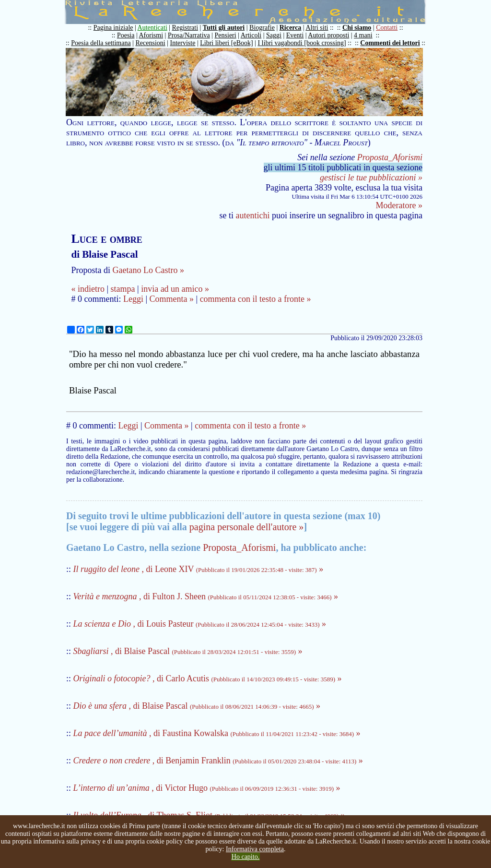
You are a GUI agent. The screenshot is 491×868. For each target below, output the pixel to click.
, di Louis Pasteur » (200, 624)
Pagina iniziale (113, 28)
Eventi (295, 35)
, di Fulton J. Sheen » (206, 596)
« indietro (88, 289)
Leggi (133, 299)
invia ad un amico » (175, 289)
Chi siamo (357, 28)
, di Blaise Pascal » (188, 651)
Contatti (387, 28)
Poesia (126, 35)
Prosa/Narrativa (189, 35)
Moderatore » (399, 205)
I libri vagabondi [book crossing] (302, 43)
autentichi (253, 215)
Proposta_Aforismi (390, 157)
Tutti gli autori (224, 28)
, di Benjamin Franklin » (218, 761)
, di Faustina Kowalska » (217, 733)
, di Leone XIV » (199, 569)
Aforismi (151, 35)
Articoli (251, 35)
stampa (123, 289)
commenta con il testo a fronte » (256, 299)
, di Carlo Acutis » (208, 678)
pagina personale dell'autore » (247, 527)
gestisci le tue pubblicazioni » (371, 178)
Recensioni (151, 43)
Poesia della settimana (101, 43)
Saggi (274, 35)
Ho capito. (245, 857)
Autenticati (152, 28)
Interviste (183, 43)
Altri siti (317, 28)
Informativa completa (255, 849)
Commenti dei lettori (390, 43)
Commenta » (172, 299)
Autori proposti (328, 35)
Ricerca (291, 28)
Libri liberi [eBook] (226, 43)
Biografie (262, 28)
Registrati (185, 28)
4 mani (363, 35)
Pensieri (226, 35)
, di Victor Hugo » (207, 788)
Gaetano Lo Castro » (148, 270)
